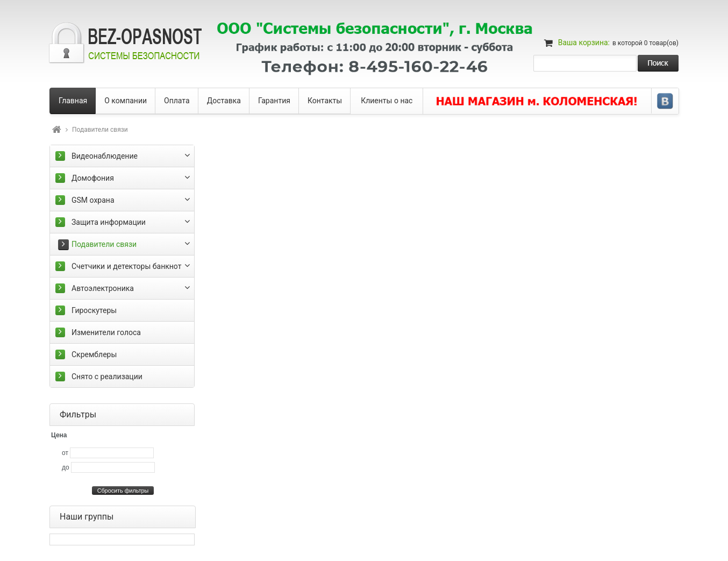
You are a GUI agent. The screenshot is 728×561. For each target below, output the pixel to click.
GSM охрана (93, 200)
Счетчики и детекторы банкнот (126, 266)
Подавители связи (104, 244)
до (66, 467)
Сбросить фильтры (123, 491)
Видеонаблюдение (105, 156)
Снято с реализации (107, 377)
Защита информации (109, 222)
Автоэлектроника (103, 288)
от (65, 453)
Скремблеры (94, 354)
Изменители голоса (106, 332)
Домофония (93, 178)
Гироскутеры (94, 310)
